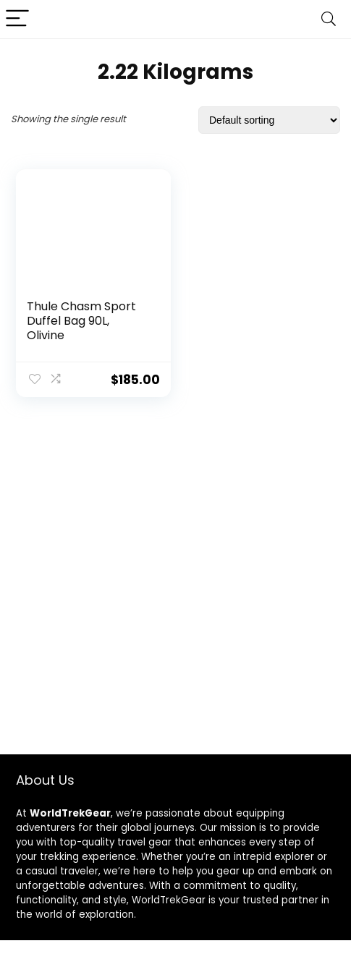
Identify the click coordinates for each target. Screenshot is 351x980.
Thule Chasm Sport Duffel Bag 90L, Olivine (81, 321)
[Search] (329, 19)
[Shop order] (269, 120)
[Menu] (17, 19)
